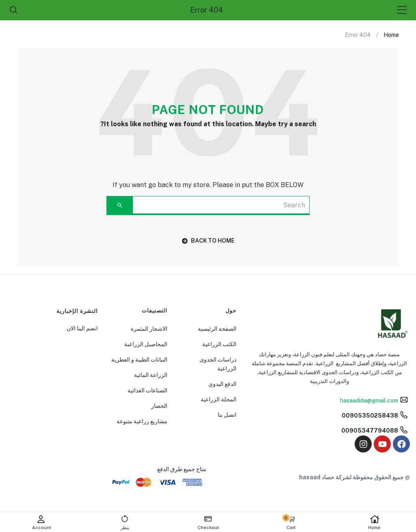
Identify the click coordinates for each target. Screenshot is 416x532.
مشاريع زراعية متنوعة (142, 421)
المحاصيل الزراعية (146, 344)
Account (42, 522)
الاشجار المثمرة (149, 329)
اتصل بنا (227, 415)
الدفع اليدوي (222, 384)
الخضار (159, 406)
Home (374, 522)
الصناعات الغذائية (147, 390)
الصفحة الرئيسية (217, 329)
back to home (208, 241)
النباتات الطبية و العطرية (139, 360)
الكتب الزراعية (219, 344)
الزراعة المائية (151, 375)
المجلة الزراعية (219, 399)
